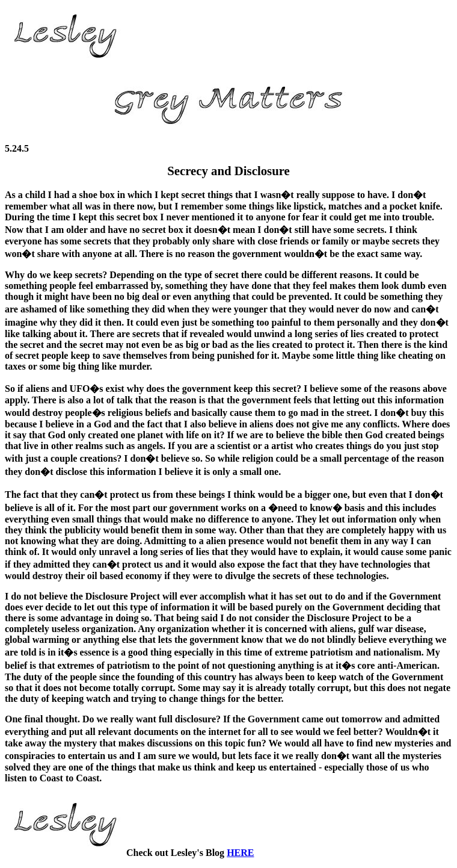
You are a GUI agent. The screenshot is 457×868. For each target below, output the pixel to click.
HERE (240, 853)
